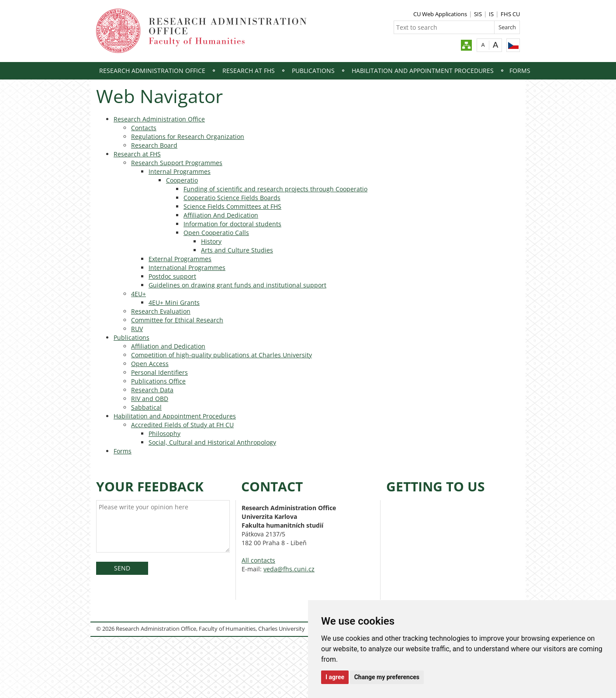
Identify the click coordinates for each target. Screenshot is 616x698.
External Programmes (180, 259)
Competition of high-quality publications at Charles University (221, 355)
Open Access (150, 364)
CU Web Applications (440, 14)
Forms (520, 71)
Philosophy (164, 434)
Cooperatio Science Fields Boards (232, 198)
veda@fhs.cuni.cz (289, 569)
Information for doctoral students (232, 224)
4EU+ (138, 294)
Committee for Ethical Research (177, 320)
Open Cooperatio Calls (216, 233)
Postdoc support (172, 276)
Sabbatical (146, 407)
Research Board (154, 145)
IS (491, 14)
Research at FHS (249, 71)
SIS (478, 14)
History (211, 241)
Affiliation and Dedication (168, 346)
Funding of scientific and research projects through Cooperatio (275, 189)
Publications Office (158, 381)
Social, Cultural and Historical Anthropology (212, 442)
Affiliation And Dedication (221, 215)
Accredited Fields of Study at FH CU (182, 425)
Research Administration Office (152, 71)
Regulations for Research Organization (188, 136)
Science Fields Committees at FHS (232, 206)
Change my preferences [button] (387, 677)
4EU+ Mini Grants (174, 302)
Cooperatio (182, 180)
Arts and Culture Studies (237, 250)
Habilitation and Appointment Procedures (423, 71)
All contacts (258, 560)
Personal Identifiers (159, 372)
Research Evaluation (161, 311)
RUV (137, 329)
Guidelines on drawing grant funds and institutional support (237, 285)
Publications (313, 71)
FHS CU (510, 14)
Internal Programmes (180, 171)
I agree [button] (335, 677)
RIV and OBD (150, 399)
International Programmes (187, 268)
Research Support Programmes (177, 163)
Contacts (144, 128)
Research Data (152, 390)
